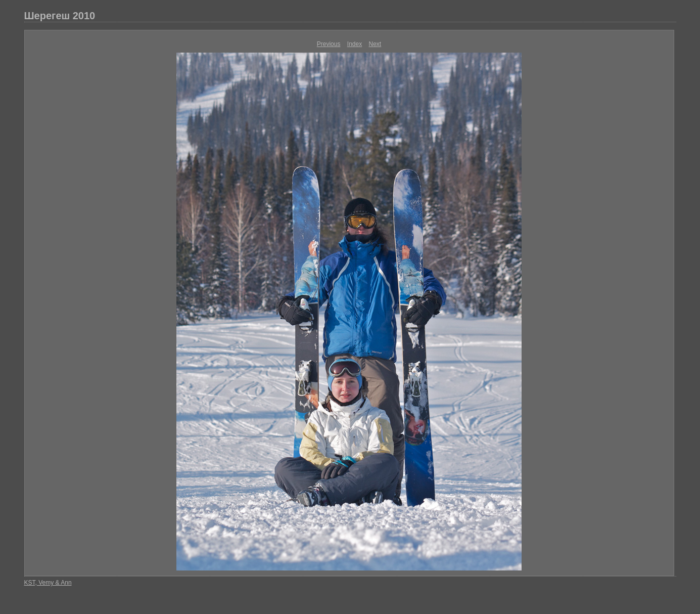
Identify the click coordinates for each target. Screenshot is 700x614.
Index (355, 44)
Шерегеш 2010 (60, 16)
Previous (329, 44)
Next (375, 44)
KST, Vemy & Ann (48, 583)
